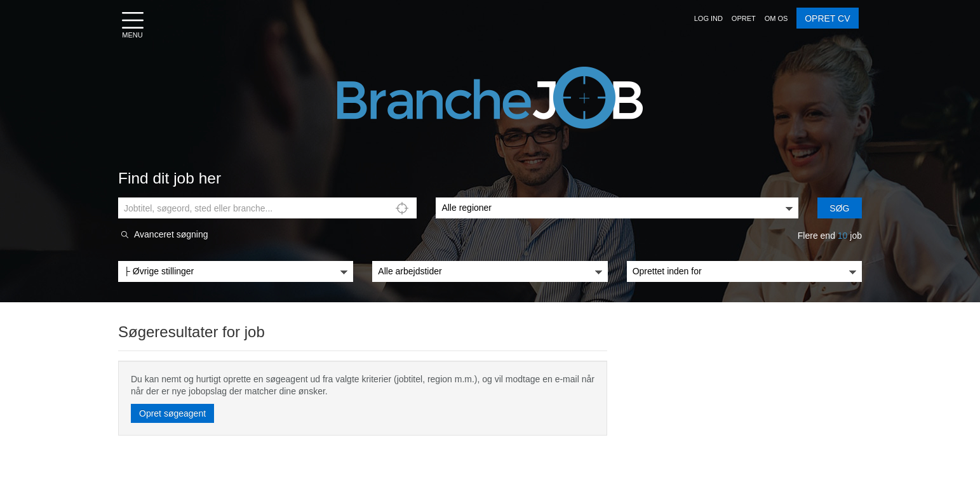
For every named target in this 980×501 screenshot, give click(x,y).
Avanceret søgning (171, 235)
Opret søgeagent (172, 413)
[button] (708, 18)
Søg (839, 208)
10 (843, 236)
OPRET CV (827, 18)
